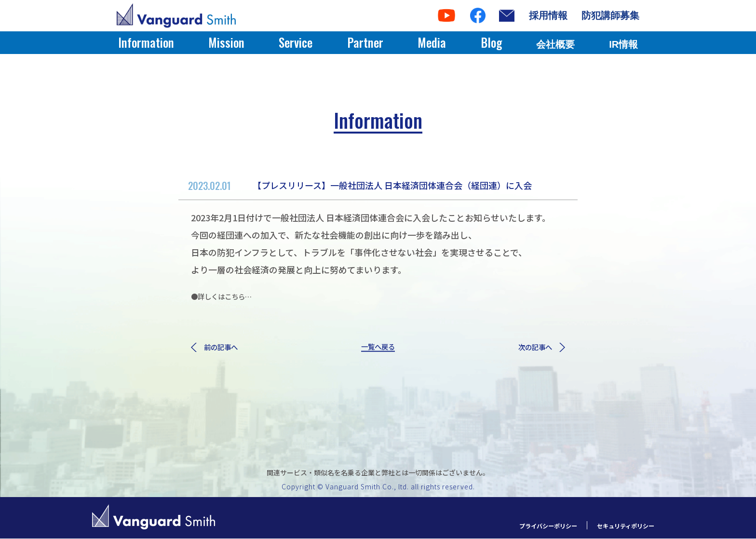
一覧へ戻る (378, 348)
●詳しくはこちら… (230, 296)
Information (146, 42)
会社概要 (555, 44)
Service (296, 42)
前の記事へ (219, 348)
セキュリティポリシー (618, 526)
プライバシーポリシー (526, 526)
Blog (491, 42)
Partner (365, 42)
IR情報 (623, 44)
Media (432, 42)
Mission (226, 42)
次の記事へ (537, 348)
